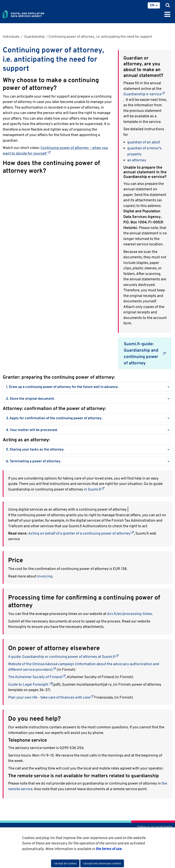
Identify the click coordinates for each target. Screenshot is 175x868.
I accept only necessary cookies (102, 863)
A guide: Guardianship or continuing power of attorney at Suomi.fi (63, 656)
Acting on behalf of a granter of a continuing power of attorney (81, 533)
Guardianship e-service (144, 94)
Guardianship (34, 36)
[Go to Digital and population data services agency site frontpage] (32, 14)
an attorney (137, 160)
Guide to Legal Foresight (30, 684)
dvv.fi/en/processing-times (130, 614)
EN (152, 5)
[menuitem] (154, 5)
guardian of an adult (144, 142)
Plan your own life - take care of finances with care (51, 697)
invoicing (45, 576)
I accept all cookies (65, 863)
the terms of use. (109, 849)
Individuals (11, 36)
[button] (87, 387)
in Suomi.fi (94, 489)
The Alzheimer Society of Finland (37, 677)
